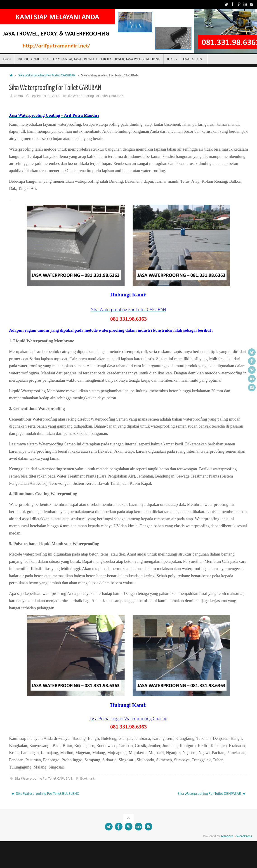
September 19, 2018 (45, 96)
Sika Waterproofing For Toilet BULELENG (45, 794)
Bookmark (87, 779)
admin (18, 96)
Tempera (227, 837)
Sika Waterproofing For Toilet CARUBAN (47, 75)
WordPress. (244, 837)
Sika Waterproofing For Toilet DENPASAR (212, 794)
